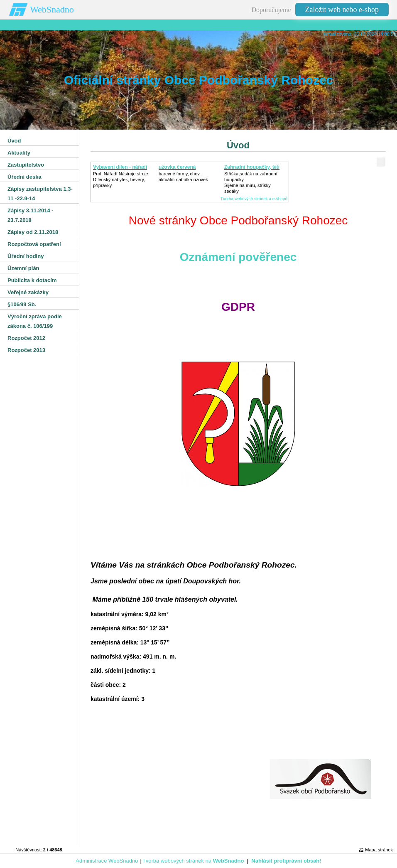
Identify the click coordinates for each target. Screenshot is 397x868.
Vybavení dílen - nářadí (120, 167)
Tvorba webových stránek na (193, 861)
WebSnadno (52, 9)
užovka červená (177, 167)
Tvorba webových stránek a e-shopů (254, 199)
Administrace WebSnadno (107, 861)
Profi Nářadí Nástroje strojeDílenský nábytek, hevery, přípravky (121, 180)
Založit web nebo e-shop (342, 10)
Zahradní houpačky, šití (252, 167)
